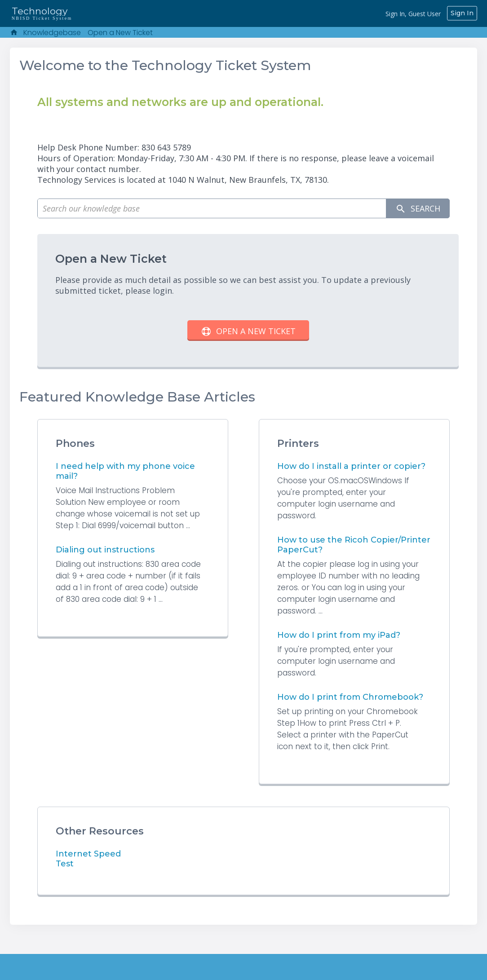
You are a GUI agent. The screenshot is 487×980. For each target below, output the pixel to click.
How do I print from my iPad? (339, 635)
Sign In (462, 13)
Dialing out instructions (105, 550)
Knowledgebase (52, 33)
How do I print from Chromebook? (350, 697)
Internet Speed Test (98, 854)
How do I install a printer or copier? (351, 466)
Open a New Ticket (120, 33)
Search (418, 209)
